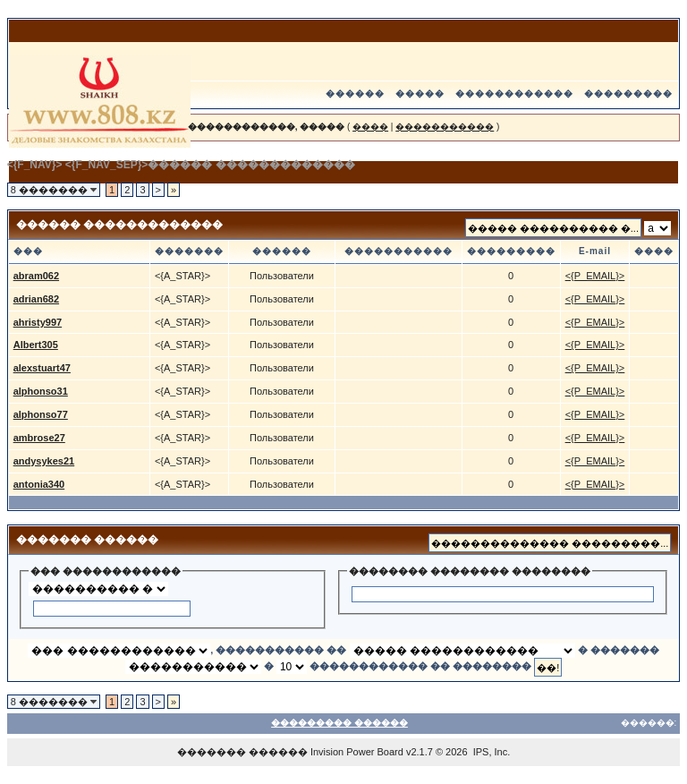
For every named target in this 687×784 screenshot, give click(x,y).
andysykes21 (44, 461)
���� (370, 127)
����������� (445, 127)
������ (355, 94)
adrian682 (36, 299)
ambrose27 (39, 438)
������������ (514, 94)
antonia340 (39, 484)
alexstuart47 (42, 368)
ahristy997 (38, 322)
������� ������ (242, 752)
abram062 (36, 276)
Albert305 (36, 345)
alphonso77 (41, 414)
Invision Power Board (357, 752)
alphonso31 (41, 391)
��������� (628, 94)
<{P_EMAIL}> (595, 276)
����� (420, 94)
